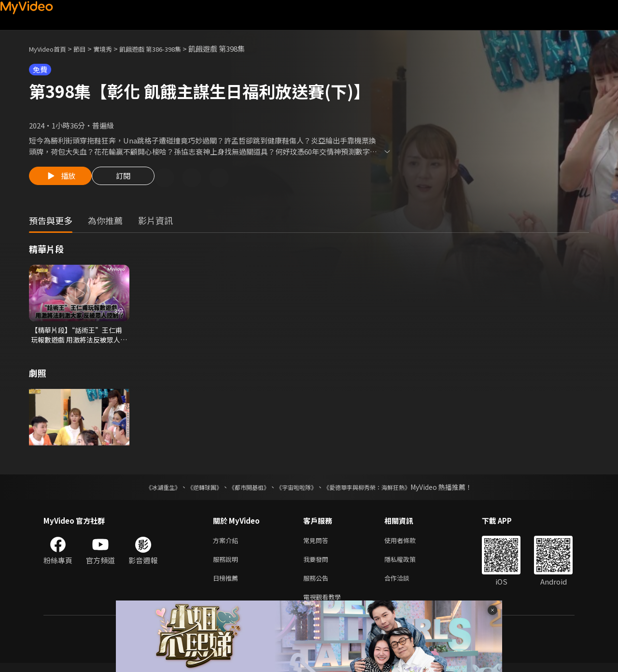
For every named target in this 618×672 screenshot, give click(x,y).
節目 (87, 49)
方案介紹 (227, 544)
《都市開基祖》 (244, 490)
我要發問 (318, 565)
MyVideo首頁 (51, 49)
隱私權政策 (408, 565)
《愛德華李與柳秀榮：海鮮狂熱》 (379, 490)
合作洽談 (405, 585)
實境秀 (113, 49)
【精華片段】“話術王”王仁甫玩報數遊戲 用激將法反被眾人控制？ (79, 337)
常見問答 (318, 544)
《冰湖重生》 (146, 490)
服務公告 (318, 585)
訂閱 (131, 179)
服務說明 (227, 565)
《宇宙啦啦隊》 (298, 490)
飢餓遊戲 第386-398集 (166, 49)
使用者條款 (408, 544)
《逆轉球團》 (194, 490)
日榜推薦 (227, 585)
